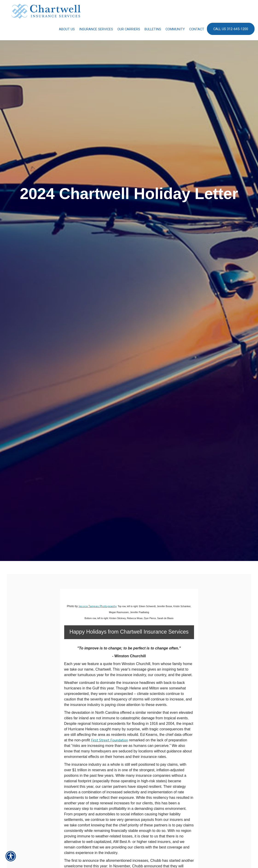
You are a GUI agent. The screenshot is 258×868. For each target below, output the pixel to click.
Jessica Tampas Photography (98, 606)
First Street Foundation (109, 740)
